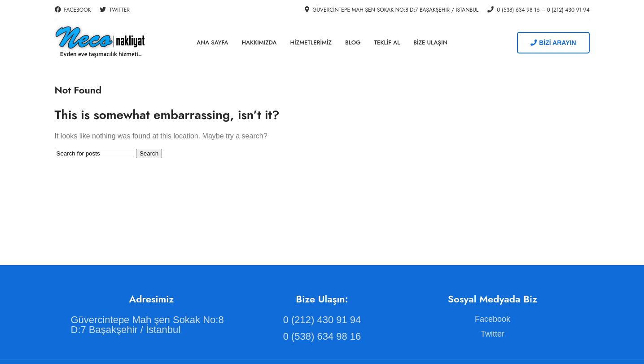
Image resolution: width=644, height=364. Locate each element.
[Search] (94, 153)
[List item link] (152, 325)
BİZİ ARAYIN (553, 43)
